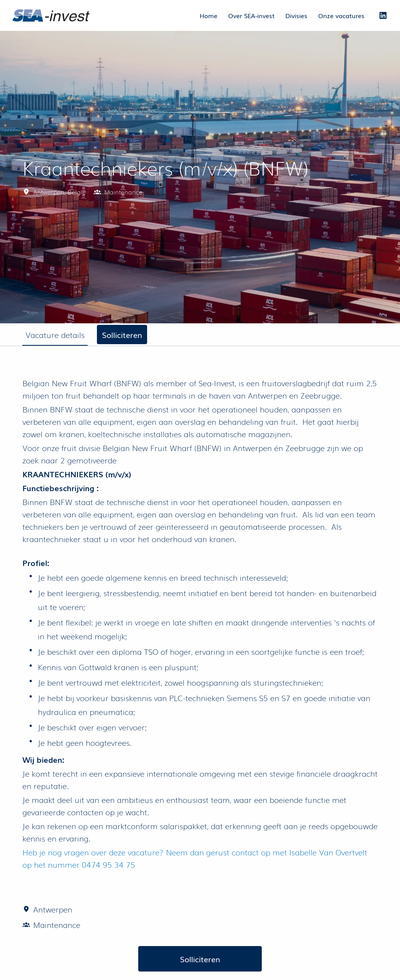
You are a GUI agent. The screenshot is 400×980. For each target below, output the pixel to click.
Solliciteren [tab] (122, 335)
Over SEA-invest (251, 15)
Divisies (296, 15)
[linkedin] (383, 15)
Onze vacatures (341, 15)
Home (208, 15)
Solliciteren (200, 959)
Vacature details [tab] (55, 335)
